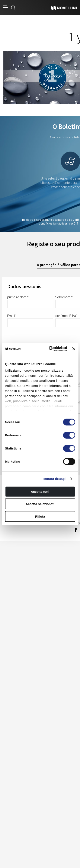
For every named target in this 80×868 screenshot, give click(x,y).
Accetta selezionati (40, 504)
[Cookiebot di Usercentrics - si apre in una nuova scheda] (50, 349)
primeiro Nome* (18, 297)
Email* (12, 316)
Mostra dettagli (55, 479)
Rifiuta (40, 516)
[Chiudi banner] (74, 349)
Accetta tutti (40, 491)
